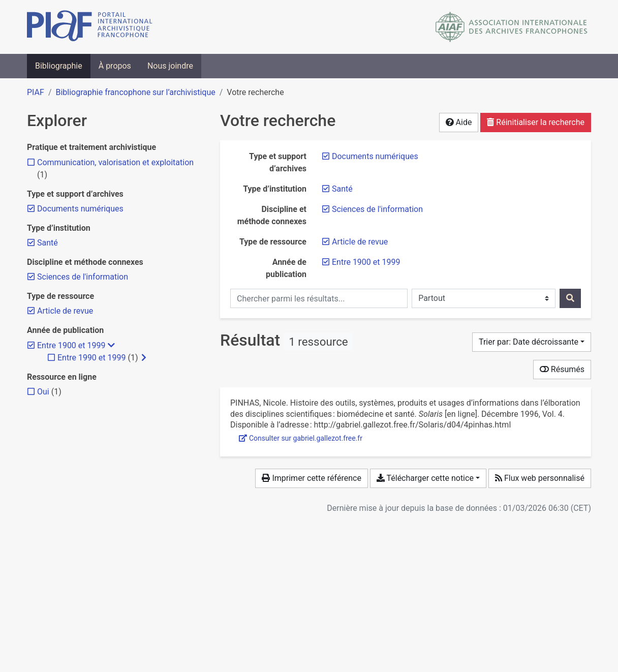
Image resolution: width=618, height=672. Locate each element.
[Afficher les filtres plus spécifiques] (144, 358)
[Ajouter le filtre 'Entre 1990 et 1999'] (91, 358)
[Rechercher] (570, 298)
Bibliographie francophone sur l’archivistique (135, 92)
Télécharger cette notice (425, 478)
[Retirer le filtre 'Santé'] (342, 189)
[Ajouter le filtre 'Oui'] (43, 392)
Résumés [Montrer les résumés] (562, 369)
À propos (115, 66)
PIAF (36, 92)
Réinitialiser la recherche (536, 122)
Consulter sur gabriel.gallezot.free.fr (301, 438)
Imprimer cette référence (311, 478)
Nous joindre (170, 66)
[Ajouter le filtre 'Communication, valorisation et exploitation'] (115, 162)
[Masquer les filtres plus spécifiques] (111, 346)
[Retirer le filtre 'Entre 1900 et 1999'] (366, 262)
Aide (459, 122)
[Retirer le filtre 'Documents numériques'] (375, 156)
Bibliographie (59, 66)
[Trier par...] (532, 342)
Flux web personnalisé (540, 478)
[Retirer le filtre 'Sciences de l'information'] (377, 209)
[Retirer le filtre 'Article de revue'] (360, 242)
